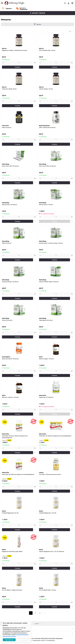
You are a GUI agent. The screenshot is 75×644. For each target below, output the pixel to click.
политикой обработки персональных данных (15, 635)
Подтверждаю (9, 640)
